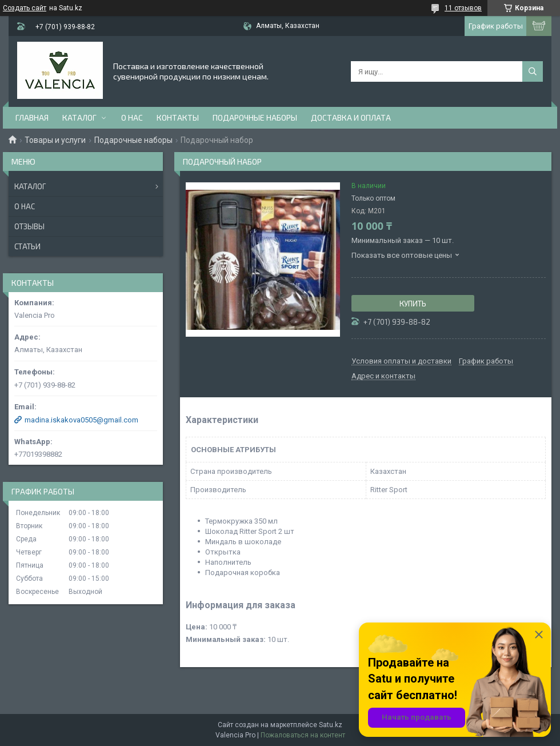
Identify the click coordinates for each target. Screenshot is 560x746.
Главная (32, 117)
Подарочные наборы (255, 117)
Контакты (178, 117)
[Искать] (533, 71)
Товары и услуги (55, 140)
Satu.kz (331, 725)
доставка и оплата (351, 117)
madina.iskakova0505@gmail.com (81, 420)
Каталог (79, 117)
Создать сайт (25, 8)
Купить (413, 304)
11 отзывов (463, 8)
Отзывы (29, 226)
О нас (132, 117)
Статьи (27, 246)
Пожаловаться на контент (303, 735)
